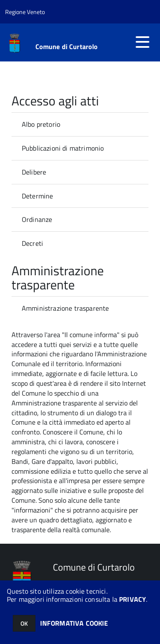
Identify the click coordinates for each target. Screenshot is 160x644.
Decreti (32, 243)
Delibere (34, 172)
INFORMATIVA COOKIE (74, 623)
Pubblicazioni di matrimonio (63, 148)
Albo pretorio (41, 124)
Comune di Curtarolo (67, 47)
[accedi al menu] (143, 42)
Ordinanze (37, 219)
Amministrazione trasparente (65, 308)
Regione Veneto (25, 12)
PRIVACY (132, 599)
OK (24, 623)
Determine (37, 196)
